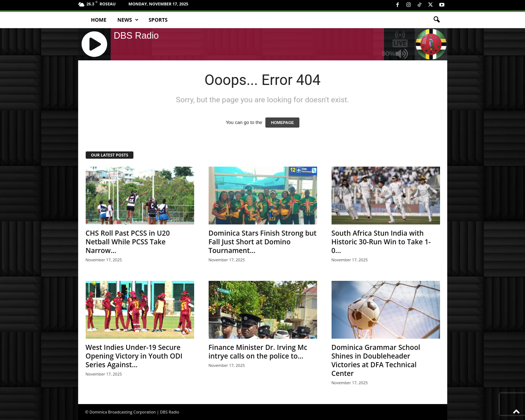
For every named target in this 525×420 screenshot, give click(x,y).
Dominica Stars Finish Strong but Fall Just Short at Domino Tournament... (263, 242)
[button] (436, 20)
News (128, 20)
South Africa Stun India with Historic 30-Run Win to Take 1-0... (381, 242)
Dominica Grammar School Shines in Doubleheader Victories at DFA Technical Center (376, 360)
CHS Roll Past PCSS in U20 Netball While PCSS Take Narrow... (128, 242)
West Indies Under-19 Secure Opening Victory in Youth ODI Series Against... (134, 356)
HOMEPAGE (282, 123)
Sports (158, 20)
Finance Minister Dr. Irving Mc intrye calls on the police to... (258, 352)
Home (99, 20)
